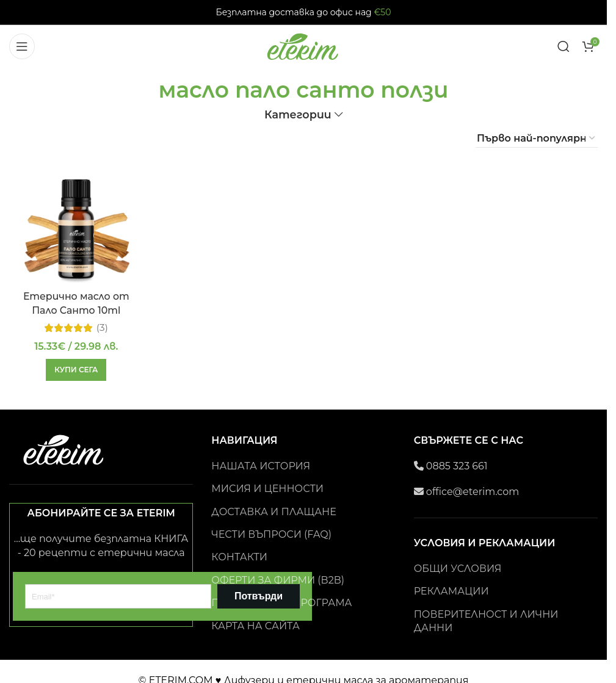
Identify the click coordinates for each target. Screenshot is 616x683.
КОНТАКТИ (239, 557)
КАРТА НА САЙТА (255, 626)
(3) (102, 327)
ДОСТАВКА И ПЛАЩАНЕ (274, 512)
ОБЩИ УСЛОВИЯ (458, 569)
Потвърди (259, 596)
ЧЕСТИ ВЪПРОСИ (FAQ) (271, 534)
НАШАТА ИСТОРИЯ (261, 466)
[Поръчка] (537, 139)
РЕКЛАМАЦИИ (451, 591)
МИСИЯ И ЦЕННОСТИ (267, 489)
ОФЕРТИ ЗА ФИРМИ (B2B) (278, 580)
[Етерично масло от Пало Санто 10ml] (76, 227)
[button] (76, 369)
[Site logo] (303, 45)
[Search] (563, 46)
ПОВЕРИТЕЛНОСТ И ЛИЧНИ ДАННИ (486, 621)
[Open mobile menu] (22, 46)
